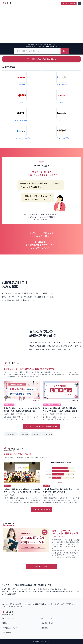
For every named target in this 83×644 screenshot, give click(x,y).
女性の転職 (24, 434)
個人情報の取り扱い (48, 623)
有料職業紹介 (37, 604)
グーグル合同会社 (62, 85)
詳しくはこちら (41, 566)
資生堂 (62, 103)
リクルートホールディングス (21, 138)
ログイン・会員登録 (69, 3)
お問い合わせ (6, 633)
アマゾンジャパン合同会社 (62, 138)
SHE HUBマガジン (8, 618)
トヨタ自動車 (21, 85)
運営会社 (45, 628)
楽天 (21, 103)
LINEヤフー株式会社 (21, 120)
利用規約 (5, 623)
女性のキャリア (11, 434)
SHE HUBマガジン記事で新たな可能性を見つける (42, 426)
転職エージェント (48, 618)
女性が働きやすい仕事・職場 (42, 434)
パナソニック (62, 120)
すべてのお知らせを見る (41, 509)
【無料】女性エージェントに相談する (41, 59)
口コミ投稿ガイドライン (10, 628)
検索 (65, 51)
